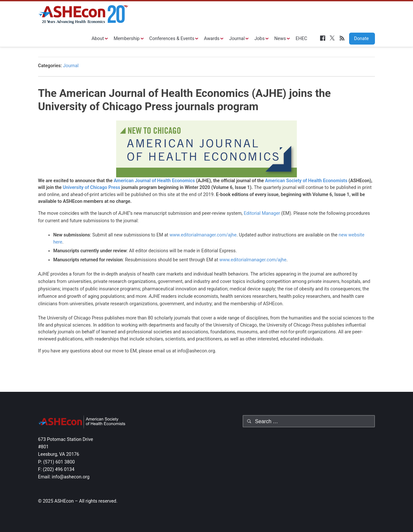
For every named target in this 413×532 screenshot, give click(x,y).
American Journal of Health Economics (154, 181)
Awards (212, 39)
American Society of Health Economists (307, 181)
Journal (237, 39)
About (98, 39)
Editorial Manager (262, 213)
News (280, 39)
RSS (342, 38)
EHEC (301, 39)
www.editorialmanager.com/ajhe (203, 235)
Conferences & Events (172, 39)
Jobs (259, 39)
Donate (359, 39)
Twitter (332, 38)
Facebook (323, 38)
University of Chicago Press (92, 188)
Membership (126, 39)
